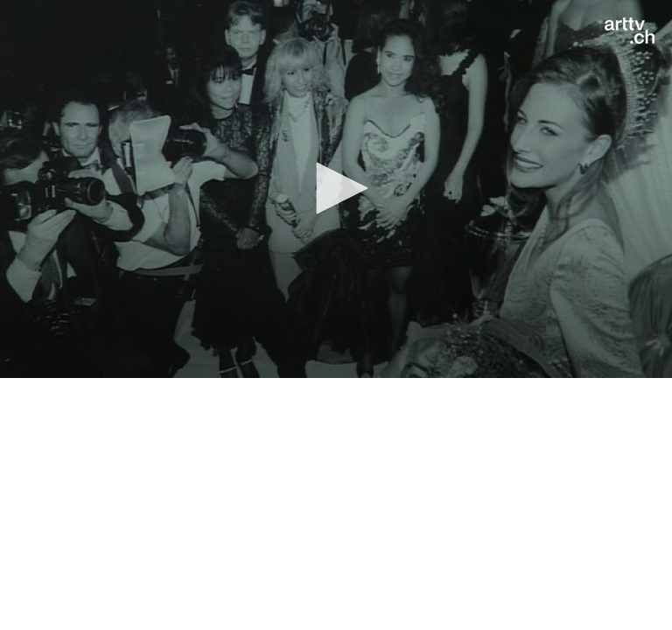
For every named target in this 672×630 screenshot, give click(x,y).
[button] (336, 188)
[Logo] (630, 31)
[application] (336, 189)
